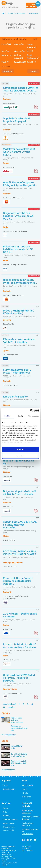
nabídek (6, 67)
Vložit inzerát (28, 785)
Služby (26, 793)
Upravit (21, 456)
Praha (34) (6, 44)
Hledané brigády (9, 789)
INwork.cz (26, 819)
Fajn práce (26, 825)
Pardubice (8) (20, 62)
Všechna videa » (8, 770)
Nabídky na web (8, 823)
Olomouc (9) (19, 51)
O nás (5, 812)
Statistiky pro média (10, 820)
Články (5, 785)
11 (4, 707)
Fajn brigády (27, 813)
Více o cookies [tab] (34, 416)
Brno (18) (5, 51)
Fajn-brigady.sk (28, 834)
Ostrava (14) (7, 55)
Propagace (27, 797)
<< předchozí (9, 704)
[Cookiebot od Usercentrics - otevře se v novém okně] (30, 411)
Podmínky (6, 816)
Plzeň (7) (5, 62)
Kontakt (6, 808)
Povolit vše (20, 449)
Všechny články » (9, 735)
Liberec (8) (19, 44)
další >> (12, 707)
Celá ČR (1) (31, 62)
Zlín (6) (30, 51)
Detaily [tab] (20, 416)
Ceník (25, 789)
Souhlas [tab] (7, 416)
